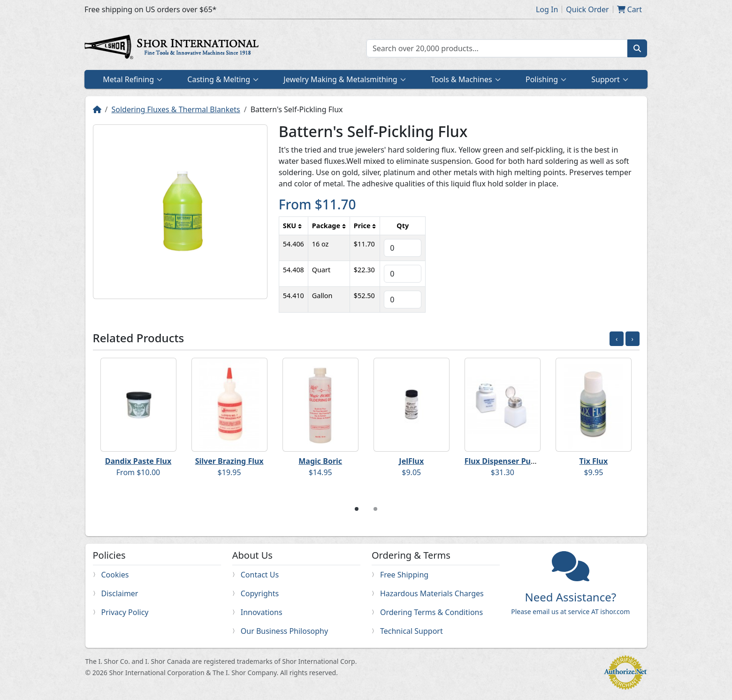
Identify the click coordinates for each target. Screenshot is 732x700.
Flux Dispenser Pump (504, 461)
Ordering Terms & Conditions (431, 612)
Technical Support (412, 631)
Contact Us (260, 575)
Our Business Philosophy (284, 631)
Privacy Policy (125, 612)
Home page (174, 48)
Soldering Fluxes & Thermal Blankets (175, 109)
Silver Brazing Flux (229, 461)
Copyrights (260, 593)
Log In (547, 9)
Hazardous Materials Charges (432, 593)
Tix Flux (594, 461)
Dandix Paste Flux (138, 461)
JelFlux (411, 461)
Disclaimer (120, 593)
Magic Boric (320, 461)
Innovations (262, 612)
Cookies (115, 575)
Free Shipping (404, 575)
